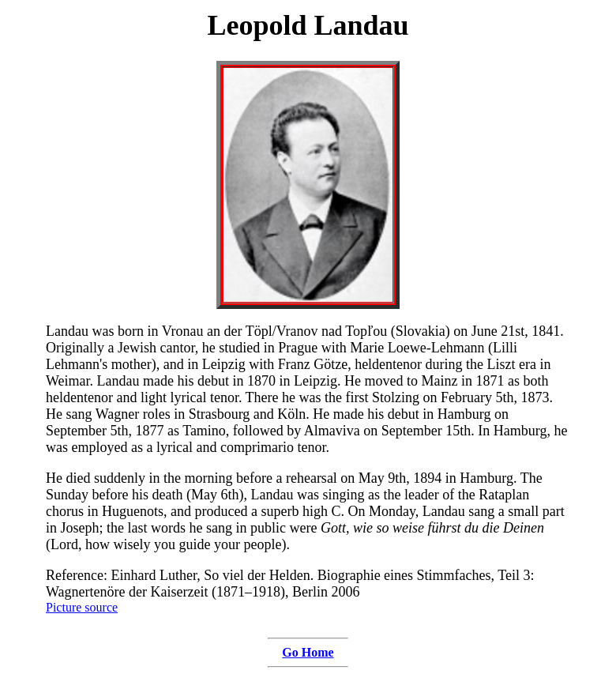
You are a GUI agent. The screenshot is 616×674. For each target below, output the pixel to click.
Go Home (308, 652)
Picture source (82, 607)
